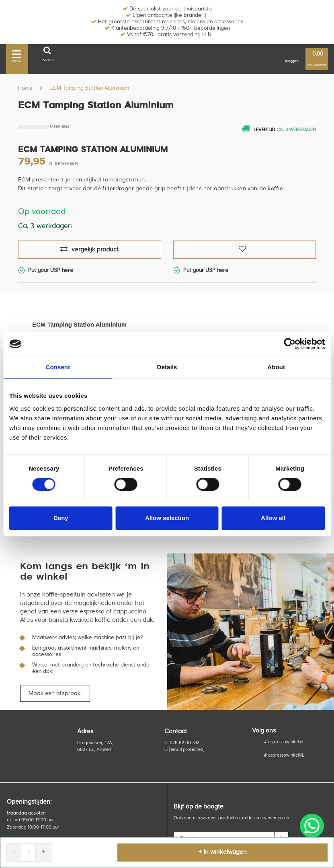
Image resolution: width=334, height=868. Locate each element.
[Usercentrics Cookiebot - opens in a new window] (290, 344)
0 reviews (59, 127)
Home (25, 88)
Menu (16, 55)
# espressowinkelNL (284, 756)
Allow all (273, 518)
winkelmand (317, 59)
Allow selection (167, 518)
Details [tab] (167, 367)
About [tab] (276, 367)
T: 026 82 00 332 (182, 743)
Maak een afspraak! (55, 693)
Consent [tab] (58, 367)
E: (184, 750)
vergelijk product (89, 249)
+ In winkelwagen (223, 853)
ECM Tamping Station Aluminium (90, 88)
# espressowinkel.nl (284, 742)
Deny (61, 518)
